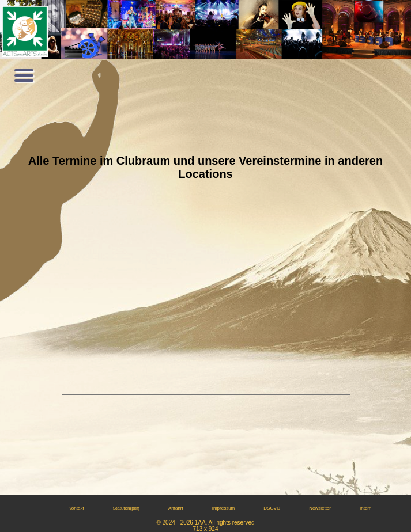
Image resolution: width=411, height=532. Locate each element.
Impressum (224, 508)
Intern (365, 508)
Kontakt (76, 508)
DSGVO (272, 508)
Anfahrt (176, 508)
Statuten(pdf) (126, 508)
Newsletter (320, 508)
